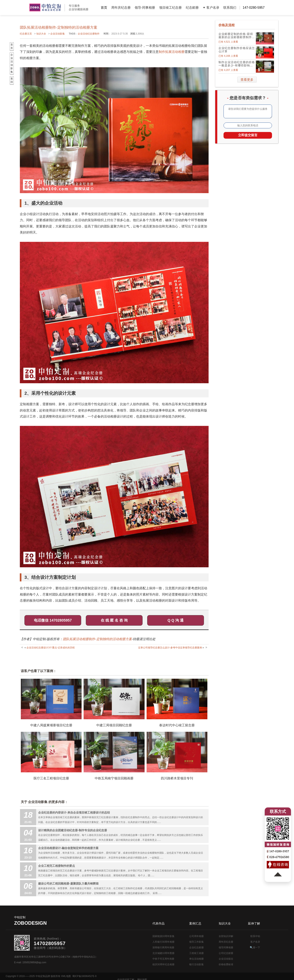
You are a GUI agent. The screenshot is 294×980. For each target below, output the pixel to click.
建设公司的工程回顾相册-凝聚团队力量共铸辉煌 (68, 884)
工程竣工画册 (196, 953)
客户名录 (255, 942)
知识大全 (41, 34)
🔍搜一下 (255, 948)
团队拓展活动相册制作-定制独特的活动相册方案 (97, 639)
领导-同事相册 (145, 8)
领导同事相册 (226, 948)
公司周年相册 (196, 936)
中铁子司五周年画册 (163, 959)
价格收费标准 (226, 964)
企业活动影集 (58, 34)
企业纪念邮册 (196, 948)
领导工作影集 (196, 942)
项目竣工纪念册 (170, 8)
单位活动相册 (196, 959)
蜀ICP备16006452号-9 (84, 976)
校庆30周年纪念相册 (163, 964)
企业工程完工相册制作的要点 (57, 866)
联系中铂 (255, 936)
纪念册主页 (26, 34)
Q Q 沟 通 (176, 620)
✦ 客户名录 (211, 8)
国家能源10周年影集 (163, 936)
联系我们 (230, 8)
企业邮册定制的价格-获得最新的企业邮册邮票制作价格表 (237, 36)
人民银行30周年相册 (163, 942)
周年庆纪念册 (121, 8)
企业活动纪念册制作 (89, 34)
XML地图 (66, 976)
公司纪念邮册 (226, 953)
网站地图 (283, 976)
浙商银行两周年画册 (163, 948)
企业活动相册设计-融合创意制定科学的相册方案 (68, 848)
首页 (104, 8)
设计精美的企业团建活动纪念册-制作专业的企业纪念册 (73, 830)
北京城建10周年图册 (163, 953)
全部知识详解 (226, 936)
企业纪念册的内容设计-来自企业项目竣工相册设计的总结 (74, 812)
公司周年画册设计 (45, 8)
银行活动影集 (196, 964)
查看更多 (247, 80)
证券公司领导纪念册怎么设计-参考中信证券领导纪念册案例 (170, 648)
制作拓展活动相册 (172, 52)
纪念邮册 (192, 8)
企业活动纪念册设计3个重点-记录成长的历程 (51, 648)
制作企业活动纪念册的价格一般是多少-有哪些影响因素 (237, 64)
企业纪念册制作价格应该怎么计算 (237, 50)
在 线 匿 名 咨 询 (114, 620)
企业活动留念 (226, 959)
